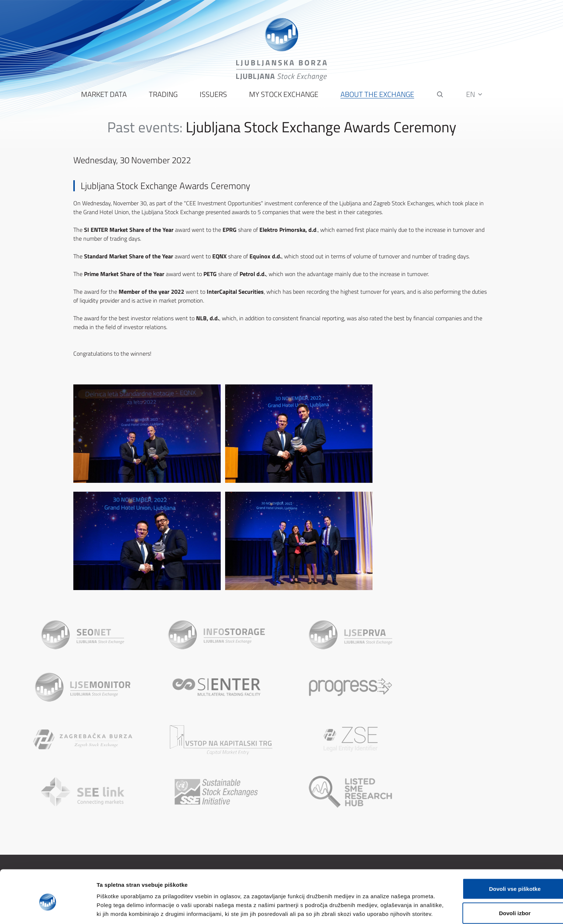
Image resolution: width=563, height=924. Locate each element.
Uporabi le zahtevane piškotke (501, 900)
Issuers (213, 96)
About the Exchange (377, 96)
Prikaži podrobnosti (384, 909)
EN (474, 96)
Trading (163, 96)
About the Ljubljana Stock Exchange (203, 828)
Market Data (104, 96)
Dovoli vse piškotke (501, 852)
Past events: (145, 128)
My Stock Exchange (284, 96)
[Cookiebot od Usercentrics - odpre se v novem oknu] (48, 910)
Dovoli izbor (501, 876)
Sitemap (307, 828)
